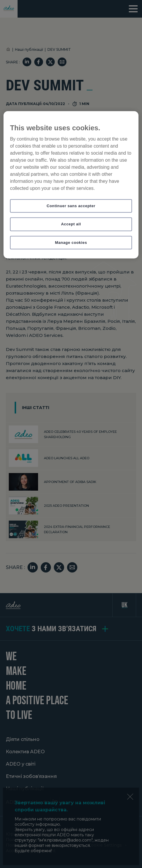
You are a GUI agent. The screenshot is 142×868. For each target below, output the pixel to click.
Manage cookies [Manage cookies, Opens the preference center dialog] (71, 242)
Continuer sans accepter (71, 206)
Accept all (71, 224)
